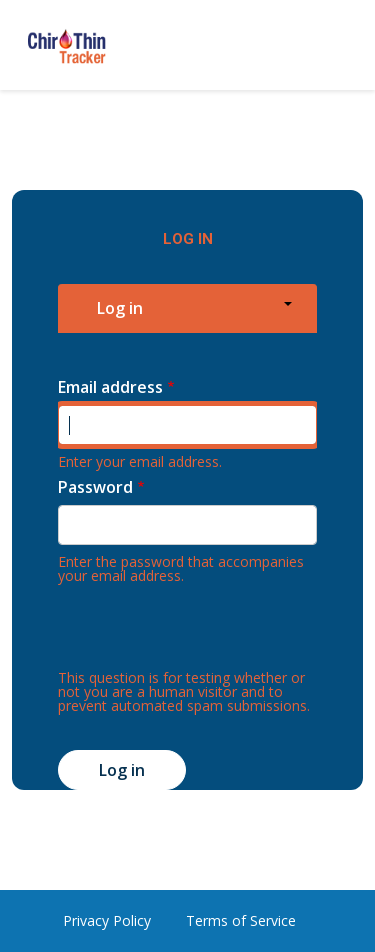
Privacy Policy (107, 920)
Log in (120, 308)
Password (95, 487)
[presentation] (210, 632)
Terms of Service (241, 920)
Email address (110, 387)
